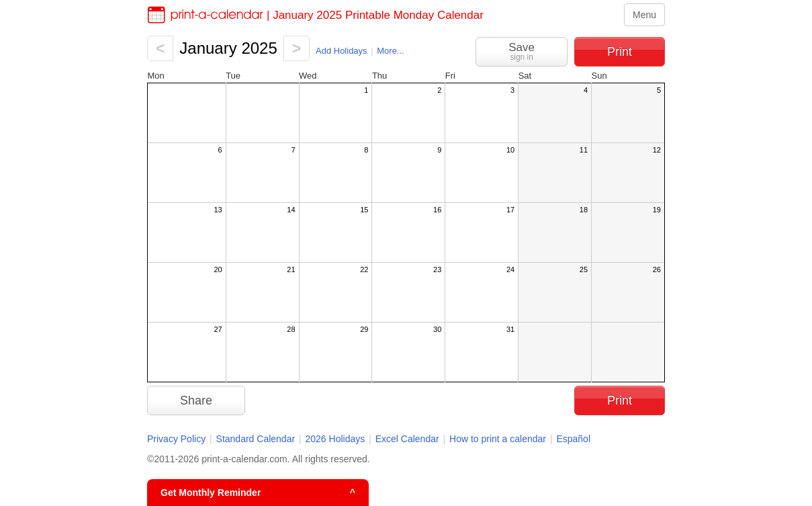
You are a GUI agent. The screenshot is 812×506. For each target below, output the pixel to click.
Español (573, 439)
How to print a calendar (498, 439)
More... (390, 51)
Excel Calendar (409, 439)
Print (620, 52)
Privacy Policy (176, 439)
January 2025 (228, 48)
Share (196, 400)
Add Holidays (342, 51)
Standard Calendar (256, 439)
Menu (644, 15)
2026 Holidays (335, 439)
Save (522, 51)
